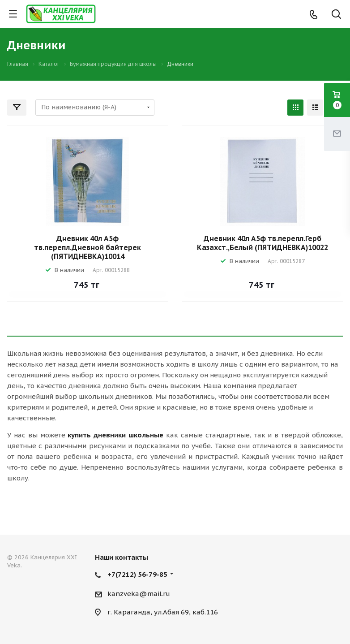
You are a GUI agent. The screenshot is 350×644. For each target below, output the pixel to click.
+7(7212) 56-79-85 (137, 574)
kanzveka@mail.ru (139, 594)
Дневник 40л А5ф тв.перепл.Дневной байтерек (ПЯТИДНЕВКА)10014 (87, 247)
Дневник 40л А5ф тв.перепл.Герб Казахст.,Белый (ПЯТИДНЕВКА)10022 (262, 243)
